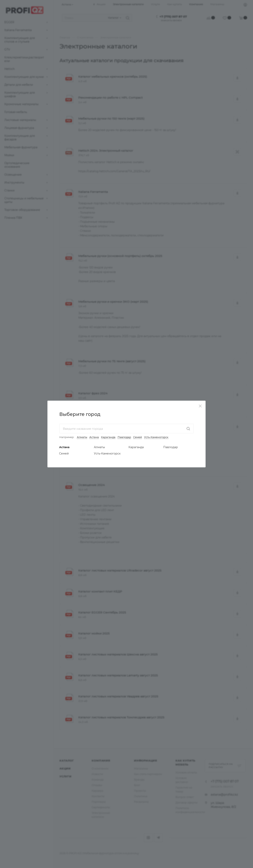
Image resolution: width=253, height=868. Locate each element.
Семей (138, 437)
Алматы (82, 437)
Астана (94, 437)
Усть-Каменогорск (156, 437)
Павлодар (124, 437)
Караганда (108, 437)
